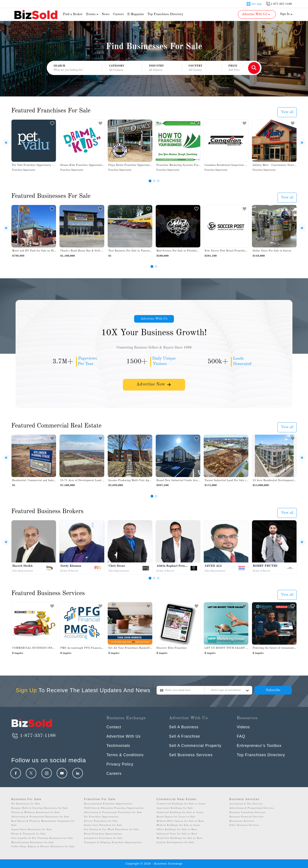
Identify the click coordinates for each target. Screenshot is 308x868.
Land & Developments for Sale (175, 843)
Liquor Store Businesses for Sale (31, 830)
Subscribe (273, 690)
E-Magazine (136, 14)
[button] (122, 68)
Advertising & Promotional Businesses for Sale (40, 817)
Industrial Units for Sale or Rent (177, 834)
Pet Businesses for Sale (26, 804)
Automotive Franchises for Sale (103, 838)
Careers (118, 14)
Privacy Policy (120, 764)
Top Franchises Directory (165, 14)
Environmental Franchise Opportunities (108, 804)
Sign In (286, 14)
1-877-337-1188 (33, 736)
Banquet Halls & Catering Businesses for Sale (40, 808)
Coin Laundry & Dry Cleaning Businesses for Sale (42, 838)
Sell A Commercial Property (195, 746)
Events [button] (93, 14)
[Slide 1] (150, 181)
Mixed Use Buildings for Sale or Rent (180, 838)
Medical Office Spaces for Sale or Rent (180, 821)
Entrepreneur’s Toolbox (259, 746)
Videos (243, 727)
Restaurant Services (242, 821)
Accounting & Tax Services (246, 804)
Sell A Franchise (185, 736)
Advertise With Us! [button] (256, 14)
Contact (114, 727)
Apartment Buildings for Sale (175, 808)
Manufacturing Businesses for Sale (33, 843)
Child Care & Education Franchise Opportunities (114, 808)
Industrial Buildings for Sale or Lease (180, 813)
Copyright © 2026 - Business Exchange (154, 864)
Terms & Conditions (125, 755)
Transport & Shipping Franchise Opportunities (113, 843)
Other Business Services (244, 825)
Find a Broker (73, 14)
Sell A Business (184, 727)
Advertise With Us (154, 319)
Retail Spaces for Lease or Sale (176, 817)
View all (287, 112)
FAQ (241, 736)
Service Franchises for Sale (101, 821)
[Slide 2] (154, 181)
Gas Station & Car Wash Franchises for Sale (111, 830)
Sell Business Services (191, 755)
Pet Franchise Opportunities (101, 817)
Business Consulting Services (247, 813)
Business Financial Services (246, 817)
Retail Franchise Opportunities (103, 834)
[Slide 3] (158, 181)
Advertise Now (154, 385)
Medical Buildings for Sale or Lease (179, 825)
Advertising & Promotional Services (251, 808)
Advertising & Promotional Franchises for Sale (113, 813)
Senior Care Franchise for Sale (103, 825)
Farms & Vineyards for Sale (28, 834)
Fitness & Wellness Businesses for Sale (36, 813)
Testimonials (118, 746)
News (106, 14)
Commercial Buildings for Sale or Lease (181, 804)
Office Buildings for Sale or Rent (177, 830)
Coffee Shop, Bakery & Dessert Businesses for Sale (43, 847)
